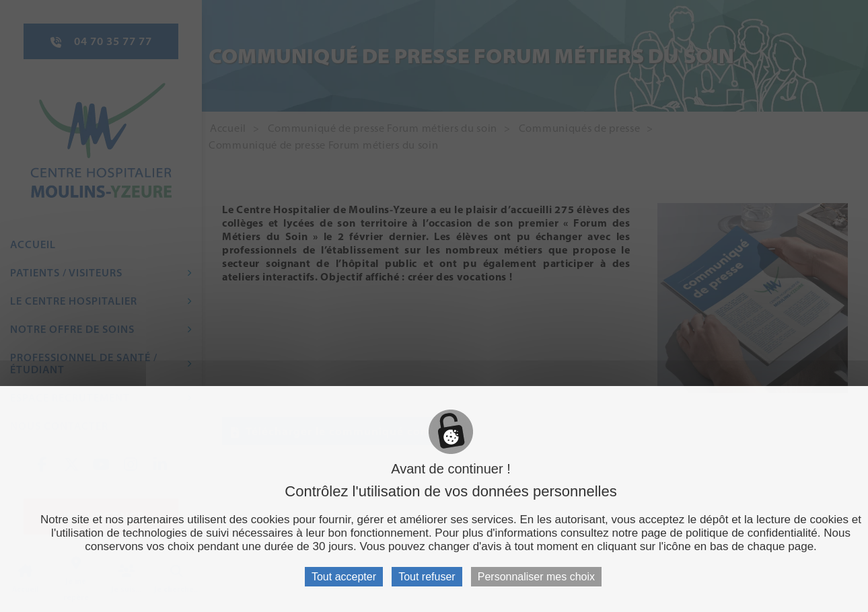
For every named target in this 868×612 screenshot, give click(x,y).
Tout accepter (344, 577)
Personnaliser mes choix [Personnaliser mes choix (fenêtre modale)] (536, 577)
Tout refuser (427, 577)
